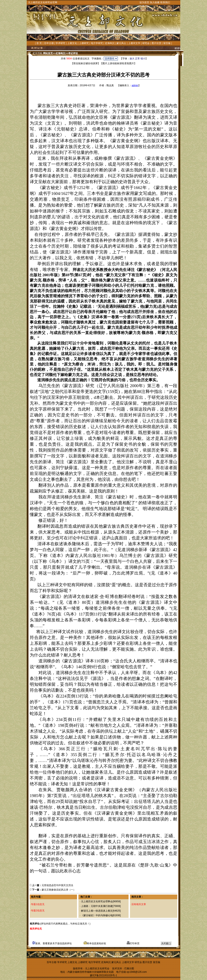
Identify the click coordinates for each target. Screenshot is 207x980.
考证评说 (73, 53)
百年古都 (49, 43)
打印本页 (133, 943)
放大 (132, 59)
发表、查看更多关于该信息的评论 (52, 943)
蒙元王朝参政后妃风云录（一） (59, 890)
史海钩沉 (110, 43)
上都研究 (84, 43)
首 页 (39, 43)
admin (135, 85)
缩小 (143, 59)
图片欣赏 (156, 43)
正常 (137, 59)
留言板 (167, 43)
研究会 (146, 43)
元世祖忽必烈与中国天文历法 (57, 885)
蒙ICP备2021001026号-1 (103, 975)
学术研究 (60, 43)
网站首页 (48, 53)
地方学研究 (97, 43)
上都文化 (72, 43)
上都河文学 (134, 43)
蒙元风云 (121, 43)
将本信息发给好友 (95, 943)
